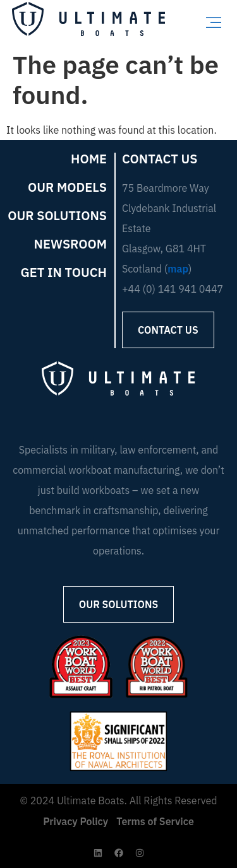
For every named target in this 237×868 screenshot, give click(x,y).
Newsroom (70, 244)
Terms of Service (155, 821)
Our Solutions (57, 216)
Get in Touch (64, 273)
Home (89, 159)
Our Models (67, 187)
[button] (214, 22)
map (178, 269)
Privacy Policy (76, 821)
